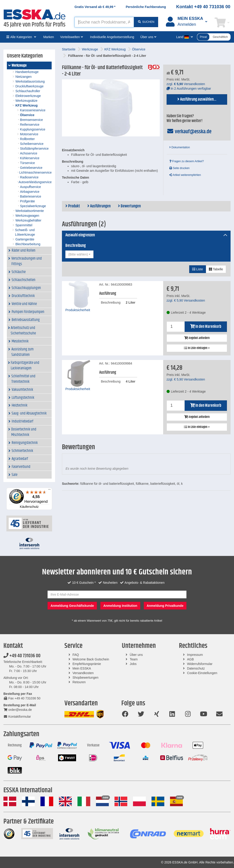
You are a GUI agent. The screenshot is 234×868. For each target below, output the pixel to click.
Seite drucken (179, 168)
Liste (198, 269)
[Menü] (49, 490)
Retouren (79, 682)
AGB (190, 659)
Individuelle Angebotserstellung (112, 37)
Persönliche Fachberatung (146, 7)
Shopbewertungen (85, 678)
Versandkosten (83, 673)
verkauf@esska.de (189, 132)
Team (134, 659)
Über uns (136, 655)
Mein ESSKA (82, 668)
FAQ (76, 655)
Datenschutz (196, 668)
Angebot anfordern (197, 338)
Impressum (195, 655)
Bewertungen (129, 206)
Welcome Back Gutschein (91, 659)
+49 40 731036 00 (22, 656)
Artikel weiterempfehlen (185, 175)
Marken (49, 37)
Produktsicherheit (78, 310)
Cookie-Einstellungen (202, 673)
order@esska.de (18, 710)
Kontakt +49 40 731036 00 (203, 7)
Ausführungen (99, 206)
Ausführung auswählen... (197, 99)
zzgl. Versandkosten (186, 84)
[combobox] (79, 254)
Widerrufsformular (200, 664)
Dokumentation (180, 147)
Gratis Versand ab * (95, 7)
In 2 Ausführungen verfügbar (189, 89)
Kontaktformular (17, 717)
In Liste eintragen (197, 348)
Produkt (73, 206)
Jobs (133, 664)
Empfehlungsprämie (87, 664)
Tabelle (216, 269)
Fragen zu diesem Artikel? (187, 161)
